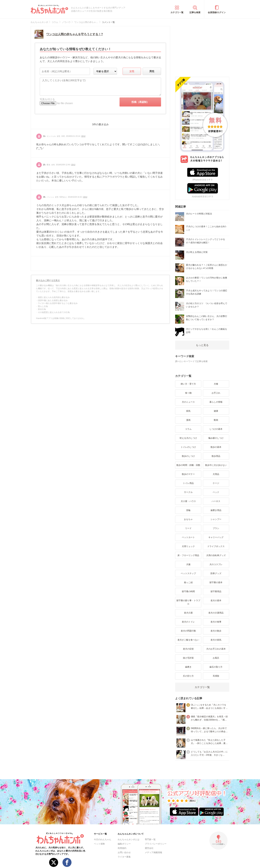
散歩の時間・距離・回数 (188, 465)
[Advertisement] (202, 49)
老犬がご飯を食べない (188, 640)
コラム (188, 429)
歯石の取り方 (216, 667)
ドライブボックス (216, 546)
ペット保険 (99, 844)
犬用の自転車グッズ (216, 555)
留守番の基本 (216, 582)
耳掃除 (216, 676)
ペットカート (188, 537)
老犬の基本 (216, 601)
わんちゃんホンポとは (129, 839)
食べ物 (188, 393)
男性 (152, 71)
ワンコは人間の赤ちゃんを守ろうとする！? (75, 34)
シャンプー (216, 519)
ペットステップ (188, 573)
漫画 (188, 420)
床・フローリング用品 (188, 555)
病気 (188, 411)
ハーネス (216, 501)
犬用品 (216, 474)
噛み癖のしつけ (216, 438)
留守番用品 (216, 591)
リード (188, 528)
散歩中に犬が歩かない (216, 465)
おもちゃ (188, 519)
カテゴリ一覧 (177, 12)
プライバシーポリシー (156, 844)
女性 (132, 71)
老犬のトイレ (188, 622)
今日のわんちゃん (103, 839)
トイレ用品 (188, 483)
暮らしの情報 (216, 402)
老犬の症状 (188, 649)
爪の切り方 (188, 676)
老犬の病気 (216, 640)
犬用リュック (188, 546)
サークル (188, 492)
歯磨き (188, 667)
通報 (83, 136)
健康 (216, 411)
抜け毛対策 (188, 658)
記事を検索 (195, 12)
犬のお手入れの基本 (216, 649)
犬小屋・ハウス (188, 501)
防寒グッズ (216, 573)
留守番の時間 (188, 591)
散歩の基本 (216, 447)
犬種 (216, 384)
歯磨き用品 (216, 510)
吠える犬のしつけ (188, 438)
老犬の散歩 (216, 631)
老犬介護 (188, 613)
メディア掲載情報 (153, 852)
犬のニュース (188, 402)
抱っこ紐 (188, 582)
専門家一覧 (150, 839)
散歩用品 (216, 456)
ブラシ (216, 528)
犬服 (188, 564)
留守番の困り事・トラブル (188, 602)
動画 (216, 420)
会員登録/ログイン (217, 12)
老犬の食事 (216, 622)
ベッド (216, 492)
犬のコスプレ (216, 564)
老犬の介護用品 (216, 613)
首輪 (188, 510)
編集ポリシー (124, 844)
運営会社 (149, 848)
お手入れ (216, 393)
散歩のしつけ (188, 456)
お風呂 (216, 658)
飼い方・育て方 (188, 384)
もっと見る (202, 345)
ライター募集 (124, 857)
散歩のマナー (188, 474)
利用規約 (122, 848)
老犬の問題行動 (188, 631)
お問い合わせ (124, 852)
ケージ (216, 483)
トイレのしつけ (188, 447)
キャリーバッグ (216, 537)
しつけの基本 (216, 429)
